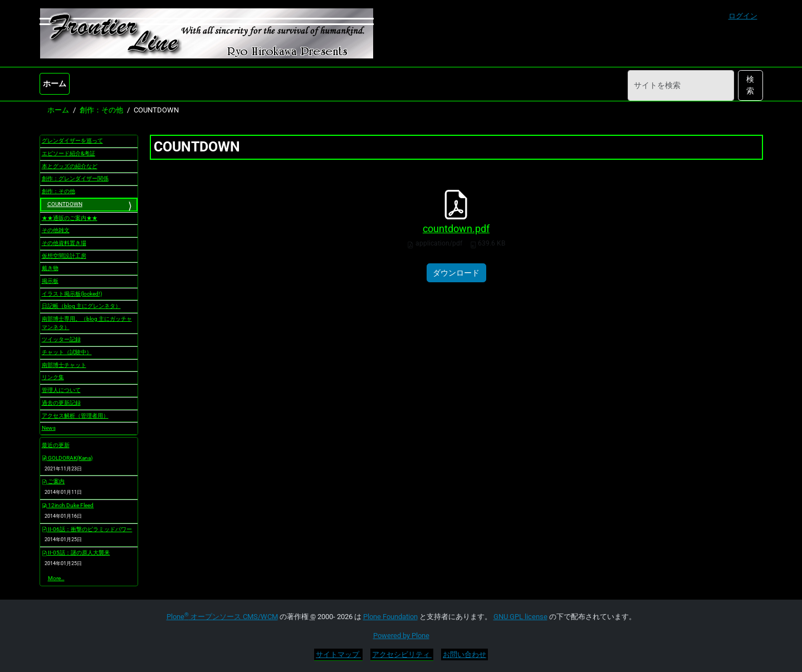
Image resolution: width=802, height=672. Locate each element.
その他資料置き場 (64, 243)
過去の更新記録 (61, 403)
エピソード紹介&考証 (69, 153)
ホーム (55, 84)
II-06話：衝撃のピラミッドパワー (87, 529)
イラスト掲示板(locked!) (72, 294)
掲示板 (50, 281)
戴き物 (50, 268)
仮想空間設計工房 (64, 256)
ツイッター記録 (61, 339)
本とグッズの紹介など (70, 166)
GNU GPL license (520, 617)
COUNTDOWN (65, 204)
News (49, 428)
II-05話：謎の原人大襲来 (76, 553)
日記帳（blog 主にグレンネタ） (81, 306)
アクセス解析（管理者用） (75, 416)
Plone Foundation (390, 617)
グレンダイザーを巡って (72, 141)
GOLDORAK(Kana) (67, 458)
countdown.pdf (456, 229)
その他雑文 (56, 230)
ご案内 (53, 481)
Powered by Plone (401, 636)
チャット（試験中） (67, 352)
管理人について (61, 390)
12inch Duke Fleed (68, 505)
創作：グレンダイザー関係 (75, 178)
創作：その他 (101, 110)
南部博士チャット (64, 365)
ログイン (743, 16)
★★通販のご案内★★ (70, 218)
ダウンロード (456, 273)
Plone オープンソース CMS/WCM (222, 617)
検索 (750, 85)
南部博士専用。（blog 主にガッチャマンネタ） (87, 323)
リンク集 (53, 377)
